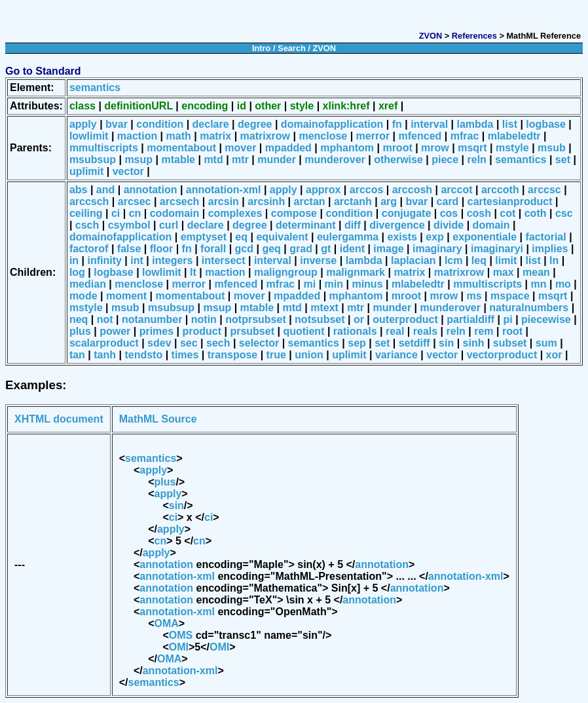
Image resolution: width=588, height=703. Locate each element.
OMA (167, 623)
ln (554, 260)
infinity (104, 260)
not (105, 319)
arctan (310, 201)
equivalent (282, 237)
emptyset (204, 237)
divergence (397, 225)
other (268, 106)
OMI (179, 647)
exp (435, 237)
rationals (355, 331)
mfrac (465, 136)
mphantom (347, 148)
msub (552, 148)
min (334, 284)
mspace (510, 296)
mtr (240, 160)
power (115, 331)
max (504, 272)
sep (357, 343)
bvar (117, 124)
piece (445, 160)
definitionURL (138, 106)
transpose (232, 355)
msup (138, 160)
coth (536, 213)
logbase (545, 124)
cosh (479, 213)
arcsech (180, 201)
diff (353, 225)
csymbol (129, 225)
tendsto (143, 355)
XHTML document (59, 419)
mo (563, 284)
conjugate (407, 213)
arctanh (353, 201)
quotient (303, 331)
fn (397, 124)
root (512, 331)
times (185, 355)
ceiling (86, 213)
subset (510, 343)
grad (301, 249)
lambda (475, 124)
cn (135, 213)
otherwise (398, 160)
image (388, 249)
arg (389, 201)
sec (189, 343)
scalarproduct (104, 343)
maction (137, 136)
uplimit (86, 171)
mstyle (512, 148)
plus (80, 331)
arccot (456, 190)
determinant (306, 225)
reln (477, 160)
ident (352, 249)
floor (162, 249)
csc (564, 213)
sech (218, 343)
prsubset (252, 331)
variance (396, 355)
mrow (435, 148)
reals (425, 331)
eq (241, 237)
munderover (335, 160)
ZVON (431, 36)
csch (87, 225)
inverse (318, 260)
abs (79, 190)
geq (271, 249)
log (77, 272)
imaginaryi (497, 249)
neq (79, 319)
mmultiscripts (104, 148)
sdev (159, 343)
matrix (215, 136)
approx (323, 190)
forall (213, 249)
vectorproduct (502, 355)
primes (156, 331)
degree (255, 124)
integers (172, 260)
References (474, 36)
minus (367, 284)
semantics (95, 87)
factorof (89, 249)
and (105, 190)
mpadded (288, 148)
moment (126, 296)
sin (446, 343)
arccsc (544, 190)
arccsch (89, 201)
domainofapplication (332, 124)
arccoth (500, 190)
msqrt (472, 148)
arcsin (224, 201)
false (129, 249)
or (359, 319)
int (137, 260)
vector (128, 171)
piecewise (546, 319)
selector (259, 343)
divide (449, 225)
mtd (213, 160)
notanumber (152, 319)
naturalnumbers (529, 308)
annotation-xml (224, 190)
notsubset (320, 319)
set (563, 160)
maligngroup (286, 272)
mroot (397, 148)
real (395, 331)
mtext (324, 308)
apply (83, 124)
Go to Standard (43, 71)
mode (83, 296)
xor (554, 355)
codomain (175, 213)
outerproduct (405, 319)
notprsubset (255, 319)
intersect (224, 260)
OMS (181, 635)
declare (211, 124)
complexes (235, 213)
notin (204, 319)
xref (388, 106)
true (276, 355)
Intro (261, 48)
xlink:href (346, 106)
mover (240, 148)
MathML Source (158, 419)
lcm (454, 260)
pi (507, 319)
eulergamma (348, 237)
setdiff (414, 343)
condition (160, 124)
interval (429, 124)
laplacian (413, 260)
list (510, 124)
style (302, 106)
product (202, 331)
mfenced (420, 136)
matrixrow (265, 136)
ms (474, 296)
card (448, 201)
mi (310, 284)
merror (373, 136)
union (309, 355)
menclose (323, 136)
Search (292, 48)
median (88, 284)
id (242, 106)
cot (507, 213)
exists (402, 237)
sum (546, 343)
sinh (474, 343)
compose (294, 213)
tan (77, 355)
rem (484, 331)
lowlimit (89, 136)
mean (536, 272)
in (74, 260)
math (179, 136)
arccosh (412, 190)
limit (506, 260)
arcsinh (266, 201)
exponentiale (485, 237)
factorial (545, 237)
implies (550, 249)
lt (193, 272)
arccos (367, 190)
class (83, 106)
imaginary (437, 249)
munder (277, 160)
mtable (178, 160)
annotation (151, 190)
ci (116, 213)
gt (326, 249)
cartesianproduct (510, 201)
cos (449, 213)
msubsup (93, 160)
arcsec (135, 201)
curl (169, 225)
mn (539, 284)
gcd (244, 249)
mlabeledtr (514, 136)
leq (479, 260)
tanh (105, 355)
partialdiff (470, 319)
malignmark (356, 272)
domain (491, 225)
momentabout (181, 148)
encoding (205, 106)
